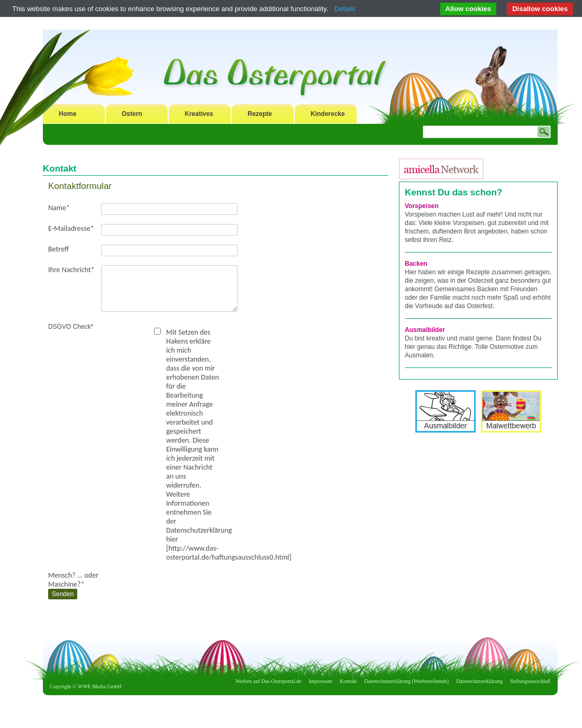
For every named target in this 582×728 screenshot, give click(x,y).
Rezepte (260, 114)
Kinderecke (328, 114)
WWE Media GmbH (100, 686)
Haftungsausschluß (530, 681)
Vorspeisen (422, 206)
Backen (416, 264)
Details (345, 9)
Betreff (58, 249)
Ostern (132, 114)
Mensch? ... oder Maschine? (73, 580)
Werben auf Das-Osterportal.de (268, 681)
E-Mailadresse (71, 228)
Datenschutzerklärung (479, 681)
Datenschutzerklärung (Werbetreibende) (406, 681)
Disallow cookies (540, 9)
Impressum (321, 681)
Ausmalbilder (425, 330)
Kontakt (348, 681)
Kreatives (199, 114)
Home (67, 114)
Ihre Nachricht (71, 270)
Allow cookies (469, 9)
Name (59, 208)
